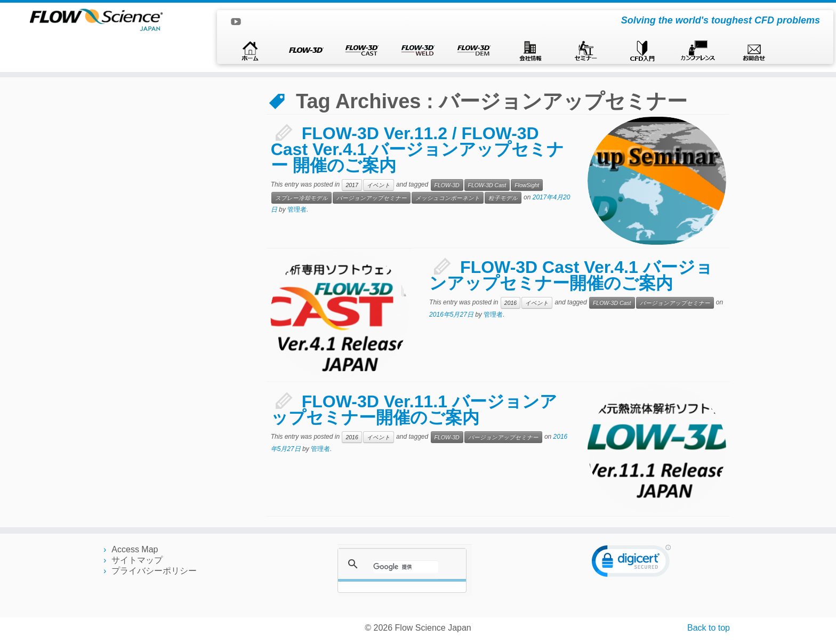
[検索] (406, 567)
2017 (352, 185)
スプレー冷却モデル (302, 198)
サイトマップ (137, 560)
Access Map (135, 549)
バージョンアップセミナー (372, 198)
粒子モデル (503, 198)
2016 (511, 303)
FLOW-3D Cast (487, 185)
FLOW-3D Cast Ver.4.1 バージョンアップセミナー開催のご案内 (571, 275)
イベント (379, 185)
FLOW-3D (447, 185)
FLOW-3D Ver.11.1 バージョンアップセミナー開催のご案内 (414, 409)
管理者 (297, 210)
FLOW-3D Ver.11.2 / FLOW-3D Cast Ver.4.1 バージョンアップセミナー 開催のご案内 (418, 149)
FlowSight (527, 185)
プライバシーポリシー (154, 571)
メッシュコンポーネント (448, 198)
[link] (631, 563)
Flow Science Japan (433, 628)
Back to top (709, 628)
